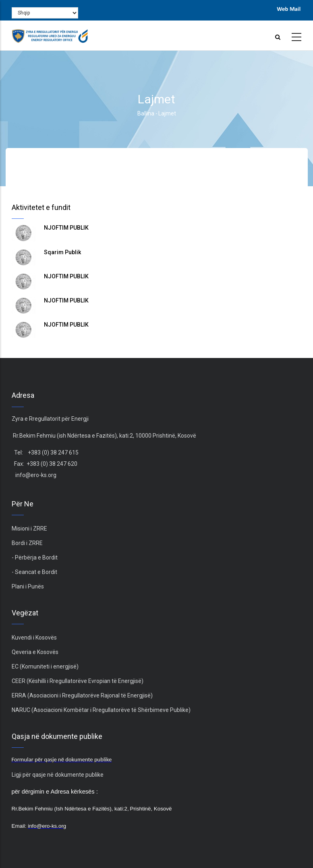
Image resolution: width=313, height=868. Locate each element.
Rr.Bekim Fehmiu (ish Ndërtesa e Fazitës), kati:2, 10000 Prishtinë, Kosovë (104, 436)
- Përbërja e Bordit (35, 557)
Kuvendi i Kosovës (34, 638)
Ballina (146, 113)
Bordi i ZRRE (27, 543)
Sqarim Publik (62, 252)
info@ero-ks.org (36, 475)
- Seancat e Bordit (34, 572)
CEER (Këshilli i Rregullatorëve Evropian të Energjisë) (78, 681)
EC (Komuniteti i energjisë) (45, 666)
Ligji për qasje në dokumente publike (58, 775)
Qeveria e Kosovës (35, 652)
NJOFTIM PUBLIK (66, 228)
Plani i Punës (28, 586)
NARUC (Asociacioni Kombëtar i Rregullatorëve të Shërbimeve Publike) (101, 710)
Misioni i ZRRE (29, 529)
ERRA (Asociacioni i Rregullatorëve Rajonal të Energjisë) (82, 695)
